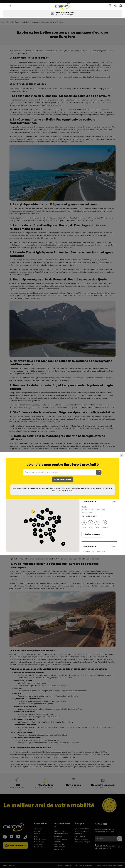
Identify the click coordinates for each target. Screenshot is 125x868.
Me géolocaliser (63, 479)
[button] (5, 6)
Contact (104, 524)
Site (84, 524)
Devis (97, 524)
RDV (90, 524)
